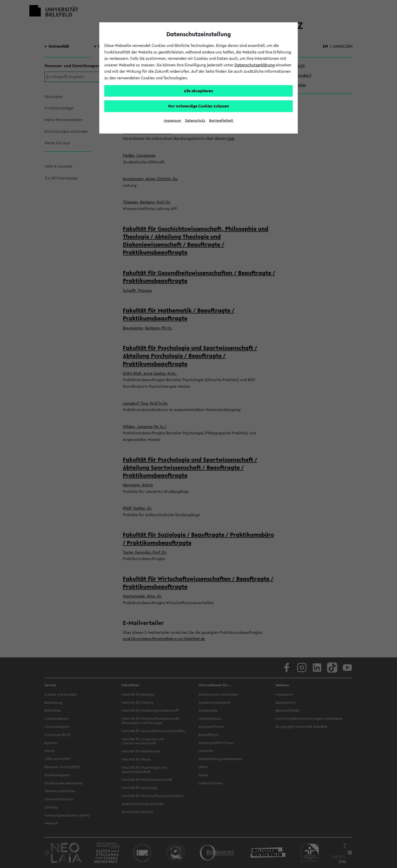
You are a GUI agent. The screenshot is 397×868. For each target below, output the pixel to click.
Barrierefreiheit (221, 121)
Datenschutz (195, 121)
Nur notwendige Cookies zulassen (199, 106)
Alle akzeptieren (198, 91)
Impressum (172, 121)
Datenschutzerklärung (255, 65)
